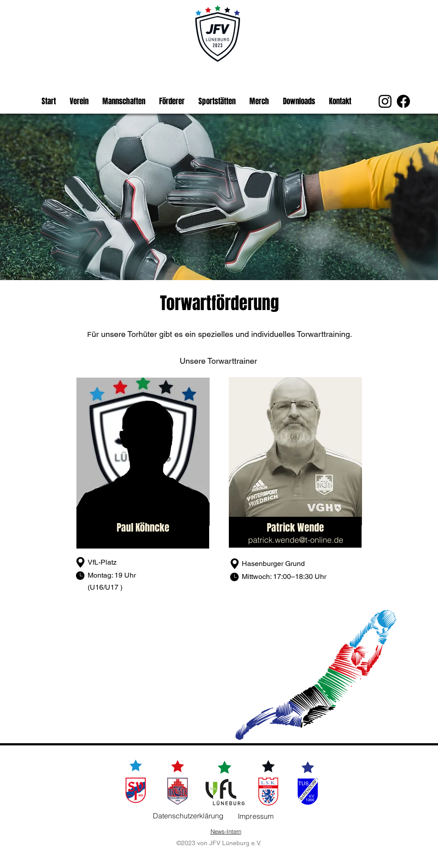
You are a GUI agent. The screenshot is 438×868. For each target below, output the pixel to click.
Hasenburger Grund (273, 564)
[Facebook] (403, 101)
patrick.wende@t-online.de (296, 540)
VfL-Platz (103, 562)
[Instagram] (385, 101)
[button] (79, 102)
